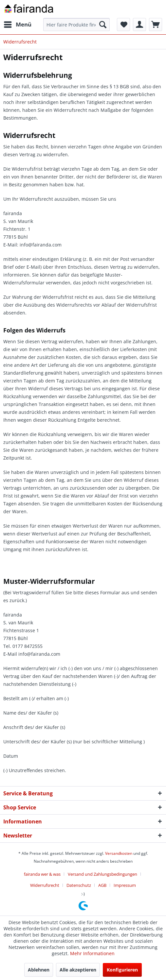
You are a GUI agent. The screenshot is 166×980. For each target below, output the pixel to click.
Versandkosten (119, 853)
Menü (18, 24)
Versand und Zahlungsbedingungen (102, 874)
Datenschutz (79, 885)
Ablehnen (39, 970)
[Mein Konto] (139, 25)
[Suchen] (103, 25)
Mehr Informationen (92, 953)
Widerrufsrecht (45, 885)
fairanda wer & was (42, 874)
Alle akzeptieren (78, 970)
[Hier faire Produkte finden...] (76, 25)
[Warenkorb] (156, 25)
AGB (102, 885)
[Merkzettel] (123, 25)
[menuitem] (17, 25)
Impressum (125, 885)
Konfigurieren (122, 970)
